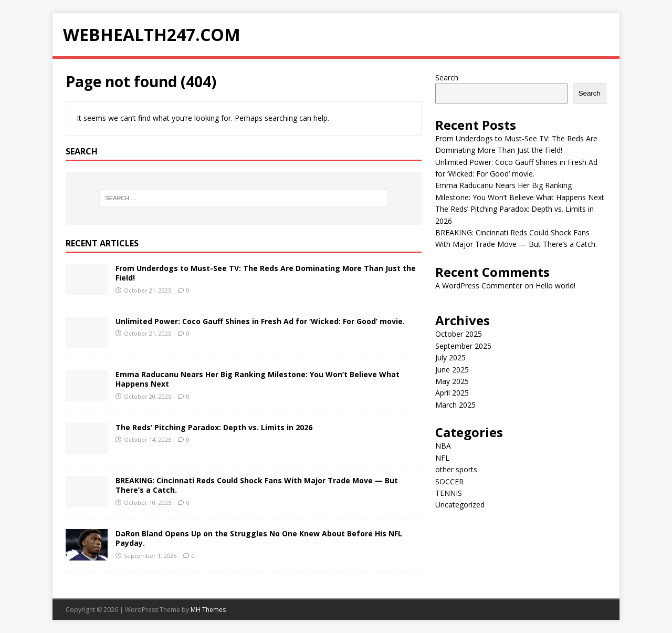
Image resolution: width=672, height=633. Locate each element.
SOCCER (449, 481)
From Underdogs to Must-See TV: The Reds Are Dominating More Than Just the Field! (266, 273)
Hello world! (555, 286)
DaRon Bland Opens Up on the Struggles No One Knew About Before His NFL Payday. (259, 538)
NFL (442, 458)
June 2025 (452, 370)
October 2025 (459, 334)
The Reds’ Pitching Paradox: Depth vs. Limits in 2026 (214, 427)
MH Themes (208, 610)
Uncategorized (460, 505)
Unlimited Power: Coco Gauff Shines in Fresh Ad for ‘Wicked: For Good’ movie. (260, 321)
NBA (443, 446)
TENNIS (449, 493)
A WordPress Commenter (479, 286)
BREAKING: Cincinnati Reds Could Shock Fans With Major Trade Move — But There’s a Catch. (257, 485)
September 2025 (463, 346)
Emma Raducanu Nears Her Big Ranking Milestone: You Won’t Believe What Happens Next (258, 379)
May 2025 (452, 381)
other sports (456, 469)
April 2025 (452, 393)
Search (447, 77)
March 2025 (455, 405)
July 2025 (450, 357)
